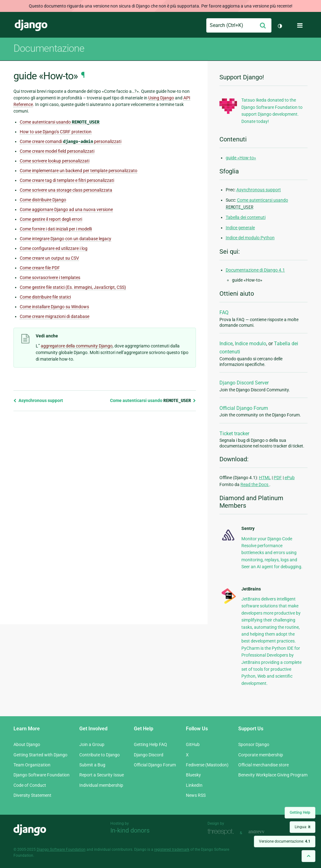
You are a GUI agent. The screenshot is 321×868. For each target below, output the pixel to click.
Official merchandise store (263, 765)
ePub (290, 478)
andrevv (263, 832)
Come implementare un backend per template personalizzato (79, 171)
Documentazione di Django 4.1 (255, 270)
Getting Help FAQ (150, 744)
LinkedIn (194, 785)
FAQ (224, 312)
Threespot (222, 832)
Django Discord (149, 755)
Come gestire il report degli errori (51, 219)
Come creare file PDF (40, 268)
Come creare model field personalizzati (57, 151)
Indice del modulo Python (250, 238)
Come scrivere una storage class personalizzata (66, 190)
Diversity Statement (32, 795)
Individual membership (101, 785)
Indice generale (240, 228)
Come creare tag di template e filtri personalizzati (67, 180)
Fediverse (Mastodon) (207, 765)
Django (31, 25)
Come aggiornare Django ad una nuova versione (66, 209)
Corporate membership (261, 755)
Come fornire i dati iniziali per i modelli (56, 229)
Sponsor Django (254, 744)
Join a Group (92, 744)
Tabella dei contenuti (246, 217)
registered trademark (172, 849)
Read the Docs (255, 484)
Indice (226, 344)
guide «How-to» (241, 158)
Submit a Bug (92, 765)
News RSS (196, 795)
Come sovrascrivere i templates (50, 278)
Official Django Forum (244, 408)
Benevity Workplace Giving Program (273, 775)
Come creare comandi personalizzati (71, 142)
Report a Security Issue (102, 775)
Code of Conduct (30, 785)
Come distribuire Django (43, 200)
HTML (265, 478)
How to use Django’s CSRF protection (56, 132)
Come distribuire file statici (45, 297)
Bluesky (193, 775)
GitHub (193, 744)
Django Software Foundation (42, 775)
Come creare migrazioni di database (55, 316)
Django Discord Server (244, 383)
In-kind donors (130, 830)
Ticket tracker (234, 434)
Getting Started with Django (40, 755)
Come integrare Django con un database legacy (66, 239)
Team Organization (32, 765)
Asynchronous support (38, 400)
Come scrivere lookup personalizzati (55, 161)
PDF (278, 478)
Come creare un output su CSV (49, 258)
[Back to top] (308, 856)
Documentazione (49, 48)
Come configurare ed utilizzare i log (54, 248)
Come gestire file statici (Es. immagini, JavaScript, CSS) (73, 287)
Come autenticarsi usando (60, 122)
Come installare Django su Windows (54, 307)
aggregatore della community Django (77, 346)
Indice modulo (250, 344)
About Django (27, 744)
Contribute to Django (100, 755)
